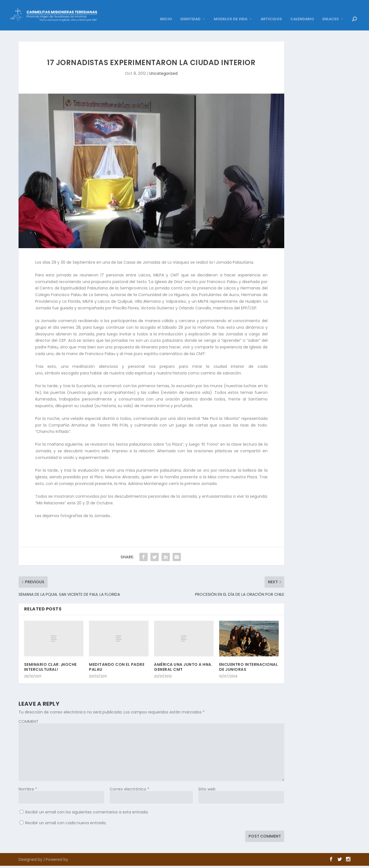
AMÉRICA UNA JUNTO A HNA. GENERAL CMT (183, 659)
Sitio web (207, 781)
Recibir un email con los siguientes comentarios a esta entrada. (87, 804)
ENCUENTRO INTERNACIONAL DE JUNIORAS (249, 659)
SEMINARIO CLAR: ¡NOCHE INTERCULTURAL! (50, 659)
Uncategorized (163, 65)
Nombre (28, 781)
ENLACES (331, 11)
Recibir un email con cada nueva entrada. (66, 815)
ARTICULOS (271, 11)
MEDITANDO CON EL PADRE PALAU (117, 659)
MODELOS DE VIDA (231, 11)
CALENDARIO (302, 11)
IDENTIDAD (190, 11)
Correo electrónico (130, 781)
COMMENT (29, 713)
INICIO (166, 11)
